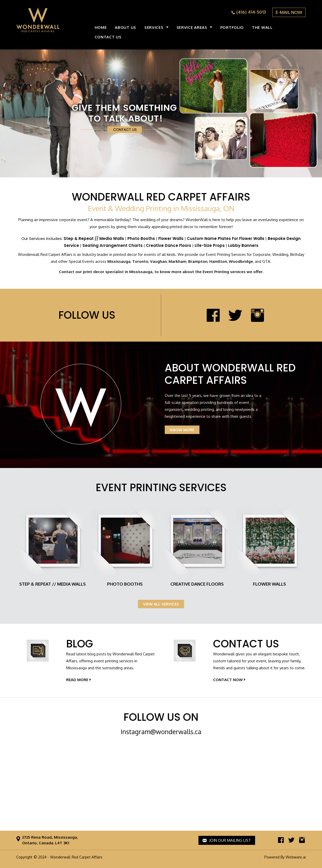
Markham (177, 261)
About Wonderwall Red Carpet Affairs (230, 374)
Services (154, 27)
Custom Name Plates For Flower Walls (226, 238)
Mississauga (119, 261)
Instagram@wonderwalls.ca (161, 732)
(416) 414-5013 (251, 12)
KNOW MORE (182, 430)
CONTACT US (108, 37)
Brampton (198, 261)
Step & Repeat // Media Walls (94, 238)
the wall (262, 27)
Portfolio (232, 27)
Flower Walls (171, 238)
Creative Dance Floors (169, 245)
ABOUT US (125, 27)
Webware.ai (296, 857)
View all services (161, 604)
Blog (80, 644)
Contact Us (246, 644)
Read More (77, 680)
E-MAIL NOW (289, 12)
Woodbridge (241, 261)
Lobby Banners (243, 245)
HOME (101, 27)
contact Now (228, 680)
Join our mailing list (227, 840)
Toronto (140, 261)
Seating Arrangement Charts (112, 245)
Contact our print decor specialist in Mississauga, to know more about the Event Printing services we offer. (161, 272)
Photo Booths (141, 238)
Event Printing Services (161, 488)
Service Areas (192, 27)
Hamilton (218, 261)
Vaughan (158, 261)
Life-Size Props (210, 245)
